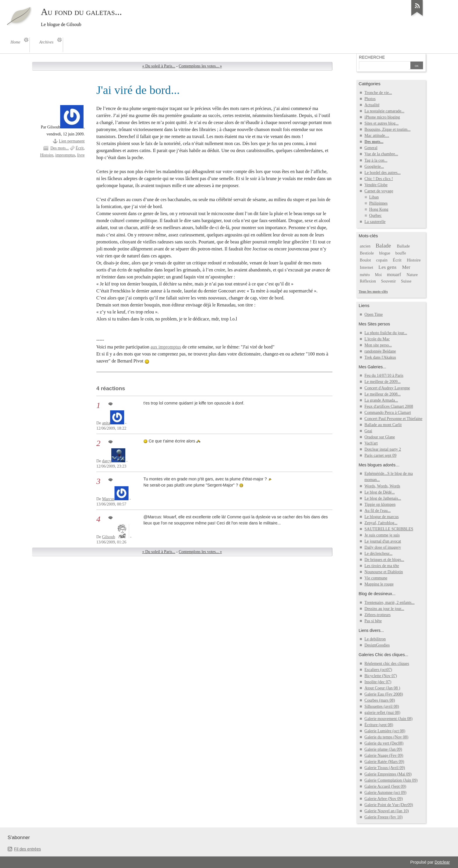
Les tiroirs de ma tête (382, 566)
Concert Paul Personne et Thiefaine (393, 419)
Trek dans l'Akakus (380, 357)
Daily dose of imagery (383, 547)
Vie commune (376, 578)
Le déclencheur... (379, 554)
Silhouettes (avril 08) (382, 706)
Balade (383, 246)
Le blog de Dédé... (380, 492)
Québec (375, 216)
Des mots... (59, 148)
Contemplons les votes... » (200, 66)
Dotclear (442, 862)
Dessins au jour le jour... (384, 609)
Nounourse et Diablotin (384, 572)
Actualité (372, 105)
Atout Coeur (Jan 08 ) (382, 688)
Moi (378, 275)
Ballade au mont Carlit (383, 425)
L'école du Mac (377, 339)
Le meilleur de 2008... (383, 394)
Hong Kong (379, 209)
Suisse (406, 281)
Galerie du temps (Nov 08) (386, 737)
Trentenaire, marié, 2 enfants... (390, 603)
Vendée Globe (376, 185)
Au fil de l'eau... (378, 511)
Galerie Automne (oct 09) (386, 793)
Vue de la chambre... (381, 154)
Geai (368, 431)
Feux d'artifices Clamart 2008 (389, 406)
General (371, 148)
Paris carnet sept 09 (380, 455)
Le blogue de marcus (382, 517)
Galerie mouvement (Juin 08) (389, 719)
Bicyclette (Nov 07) (381, 676)
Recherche (372, 57)
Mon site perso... (378, 345)
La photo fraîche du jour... (386, 333)
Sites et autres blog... (382, 123)
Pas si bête (373, 621)
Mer (406, 267)
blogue (385, 253)
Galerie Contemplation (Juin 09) (391, 780)
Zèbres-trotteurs (378, 615)
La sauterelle (375, 222)
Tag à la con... (376, 160)
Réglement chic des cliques (387, 664)
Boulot (365, 260)
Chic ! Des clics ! (379, 179)
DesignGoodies (377, 645)
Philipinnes (378, 203)
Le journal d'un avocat (383, 541)
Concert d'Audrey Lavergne (387, 388)
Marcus (108, 499)
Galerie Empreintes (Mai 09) (388, 774)
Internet (367, 267)
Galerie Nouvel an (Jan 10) (387, 811)
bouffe (401, 253)
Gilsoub (109, 537)
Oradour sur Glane (380, 437)
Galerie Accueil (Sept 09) (385, 786)
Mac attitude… (377, 136)
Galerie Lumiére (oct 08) (385, 731)
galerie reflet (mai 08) (382, 713)
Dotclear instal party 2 (383, 449)
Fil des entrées (27, 849)
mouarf (394, 274)
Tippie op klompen (380, 504)
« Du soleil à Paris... (159, 66)
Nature (412, 275)
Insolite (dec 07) (378, 682)
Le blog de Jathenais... (383, 498)
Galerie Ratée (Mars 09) (384, 762)
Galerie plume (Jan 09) (383, 749)
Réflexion (368, 281)
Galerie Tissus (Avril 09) (385, 768)
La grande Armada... (381, 400)
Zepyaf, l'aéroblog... (381, 523)
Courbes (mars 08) (380, 700)
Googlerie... (374, 167)
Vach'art (371, 443)
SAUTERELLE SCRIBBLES (389, 529)
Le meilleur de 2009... (383, 382)
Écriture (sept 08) (379, 725)
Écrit (80, 148)
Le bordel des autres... (383, 173)
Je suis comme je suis (382, 535)
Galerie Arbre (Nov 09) (384, 799)
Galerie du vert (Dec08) (384, 743)
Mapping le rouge (379, 584)
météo (365, 275)
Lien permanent (72, 141)
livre (81, 155)
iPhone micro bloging (382, 117)
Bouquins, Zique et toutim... (388, 129)
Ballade (403, 246)
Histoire (47, 155)
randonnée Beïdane (380, 351)
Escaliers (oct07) (378, 670)
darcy (107, 461)
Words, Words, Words (382, 486)
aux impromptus (166, 347)
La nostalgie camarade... (385, 111)
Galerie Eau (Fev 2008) (384, 694)
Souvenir (389, 281)
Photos (370, 99)
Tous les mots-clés (373, 291)
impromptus (65, 155)
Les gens (387, 267)
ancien (365, 246)
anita (106, 423)
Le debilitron (375, 639)
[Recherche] (384, 66)
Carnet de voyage (379, 191)
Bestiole (367, 253)
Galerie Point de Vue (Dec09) (389, 805)
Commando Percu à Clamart (388, 413)
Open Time (374, 314)
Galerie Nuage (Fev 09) (384, 755)
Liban (374, 197)
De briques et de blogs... (384, 560)
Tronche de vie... (378, 93)
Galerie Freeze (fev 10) (384, 817)
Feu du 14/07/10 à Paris (384, 375)
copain (382, 260)
